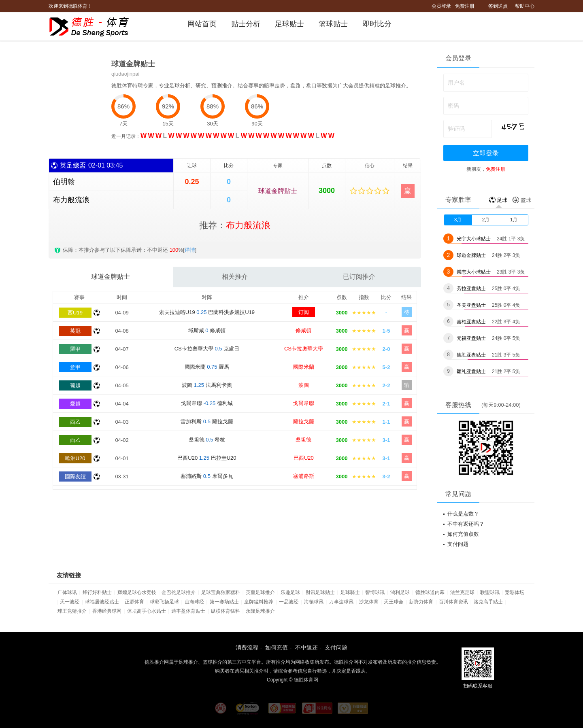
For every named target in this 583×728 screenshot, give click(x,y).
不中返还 (306, 647)
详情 (190, 250)
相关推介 (235, 277)
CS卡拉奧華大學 (304, 349)
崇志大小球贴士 (474, 272)
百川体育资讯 (453, 602)
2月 (486, 220)
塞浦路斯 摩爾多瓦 (207, 476)
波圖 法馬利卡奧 (207, 385)
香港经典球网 (107, 611)
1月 (514, 220)
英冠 (75, 331)
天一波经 (70, 602)
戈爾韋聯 (304, 403)
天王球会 (394, 602)
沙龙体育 (369, 602)
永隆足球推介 (260, 611)
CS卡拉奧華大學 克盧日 (207, 349)
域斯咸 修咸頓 (207, 330)
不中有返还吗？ (466, 524)
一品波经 (289, 602)
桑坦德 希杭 (207, 440)
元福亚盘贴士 (471, 338)
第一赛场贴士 (224, 602)
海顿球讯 (314, 602)
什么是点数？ (463, 514)
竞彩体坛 (515, 592)
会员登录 (441, 6)
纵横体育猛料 (226, 611)
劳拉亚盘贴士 (471, 289)
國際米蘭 (304, 367)
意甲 (75, 367)
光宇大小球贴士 (474, 239)
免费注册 (465, 6)
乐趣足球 (290, 592)
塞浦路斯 (304, 476)
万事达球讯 (341, 602)
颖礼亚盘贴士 (471, 371)
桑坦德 (303, 440)
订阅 (304, 312)
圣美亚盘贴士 (471, 305)
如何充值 (277, 647)
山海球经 (194, 602)
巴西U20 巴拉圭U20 (207, 458)
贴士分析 (246, 24)
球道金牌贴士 (278, 191)
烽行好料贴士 (97, 592)
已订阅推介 (359, 277)
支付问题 (458, 544)
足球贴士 (289, 24)
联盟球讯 (490, 592)
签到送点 (498, 6)
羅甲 (75, 349)
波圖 (304, 385)
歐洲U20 (75, 458)
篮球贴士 (333, 24)
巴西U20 (304, 458)
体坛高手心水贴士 (147, 611)
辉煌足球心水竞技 (137, 592)
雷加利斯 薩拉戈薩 (207, 421)
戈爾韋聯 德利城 (207, 403)
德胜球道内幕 (430, 592)
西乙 (75, 422)
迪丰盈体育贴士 (188, 611)
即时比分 (377, 24)
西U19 (75, 313)
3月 (458, 220)
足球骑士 (350, 592)
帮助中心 (525, 6)
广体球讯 (67, 592)
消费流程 (247, 647)
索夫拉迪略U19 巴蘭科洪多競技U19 (207, 312)
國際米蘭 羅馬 (207, 367)
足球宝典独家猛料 (221, 592)
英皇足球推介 (260, 592)
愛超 (75, 404)
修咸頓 (303, 330)
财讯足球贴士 (320, 592)
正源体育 (134, 602)
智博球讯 (375, 592)
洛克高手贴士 (488, 602)
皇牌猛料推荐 (259, 602)
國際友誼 (75, 476)
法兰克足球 (462, 592)
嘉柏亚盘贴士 (471, 322)
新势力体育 (421, 602)
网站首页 (202, 24)
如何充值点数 (463, 534)
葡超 (75, 385)
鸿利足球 (400, 592)
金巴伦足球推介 (179, 592)
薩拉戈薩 (304, 421)
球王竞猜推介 (72, 611)
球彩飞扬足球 (164, 602)
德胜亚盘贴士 (471, 355)
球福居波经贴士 (102, 602)
